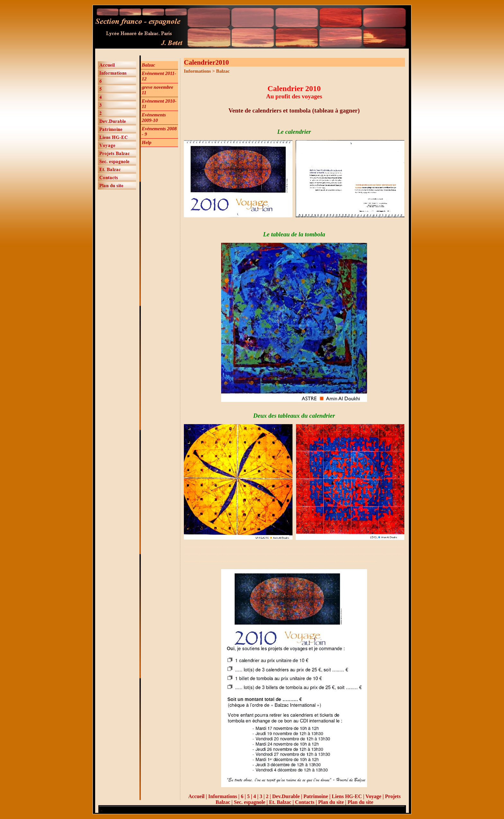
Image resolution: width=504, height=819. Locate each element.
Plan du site (331, 802)
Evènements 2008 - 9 (159, 131)
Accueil (197, 796)
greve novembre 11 (157, 90)
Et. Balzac (280, 802)
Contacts (305, 802)
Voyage (374, 796)
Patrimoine (316, 796)
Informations (223, 796)
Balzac (148, 65)
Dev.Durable (286, 796)
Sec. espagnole (250, 802)
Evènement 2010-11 (159, 104)
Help (147, 142)
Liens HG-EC (347, 796)
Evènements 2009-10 (154, 118)
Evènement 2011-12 (159, 76)
